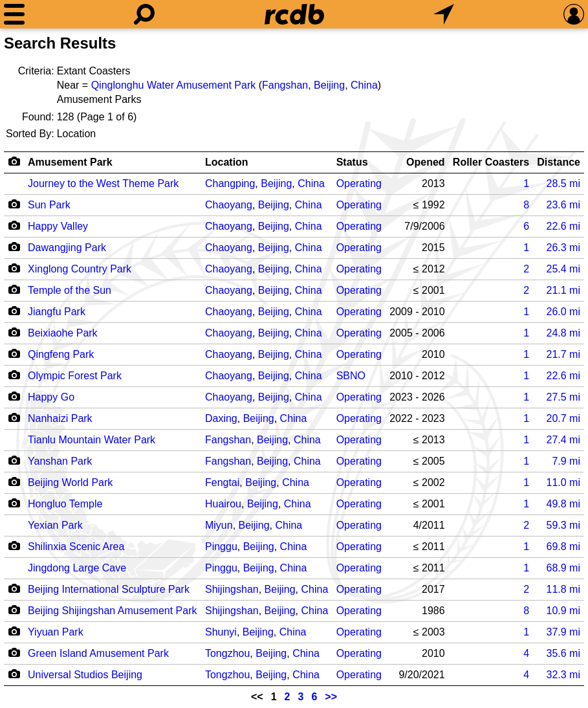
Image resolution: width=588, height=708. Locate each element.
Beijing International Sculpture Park (109, 589)
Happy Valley (58, 226)
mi (563, 183)
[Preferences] (574, 14)
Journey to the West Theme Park (103, 183)
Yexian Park (55, 525)
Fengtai (222, 482)
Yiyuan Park (56, 632)
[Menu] (14, 14)
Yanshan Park (60, 461)
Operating (359, 183)
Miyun (219, 525)
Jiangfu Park (57, 312)
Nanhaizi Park (60, 418)
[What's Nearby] (444, 14)
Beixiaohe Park (63, 333)
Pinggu (221, 547)
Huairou (223, 504)
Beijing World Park (70, 482)
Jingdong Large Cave (77, 568)
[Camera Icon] (14, 204)
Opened (426, 162)
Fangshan (285, 85)
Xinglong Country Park (80, 269)
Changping (230, 183)
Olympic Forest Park (75, 376)
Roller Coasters (491, 162)
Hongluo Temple (65, 504)
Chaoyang (229, 205)
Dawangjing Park (67, 248)
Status (352, 162)
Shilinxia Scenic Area (76, 547)
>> (331, 697)
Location (227, 162)
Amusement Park (70, 162)
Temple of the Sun (70, 290)
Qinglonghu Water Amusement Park (174, 85)
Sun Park (49, 205)
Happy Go (51, 397)
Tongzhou (227, 653)
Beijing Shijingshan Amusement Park (112, 611)
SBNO (351, 376)
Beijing (329, 85)
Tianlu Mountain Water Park (92, 440)
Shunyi (221, 632)
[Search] (144, 14)
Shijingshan (232, 589)
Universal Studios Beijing (85, 675)
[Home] (294, 14)
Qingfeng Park (61, 354)
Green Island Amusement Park (98, 653)
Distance (559, 162)
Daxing (221, 418)
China (364, 85)
